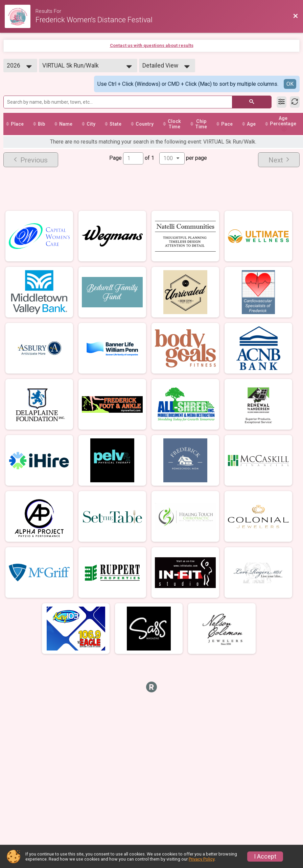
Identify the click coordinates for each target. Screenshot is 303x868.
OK (290, 84)
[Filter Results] (282, 102)
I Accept (265, 857)
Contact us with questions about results (152, 45)
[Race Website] (20, 16)
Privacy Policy (202, 859)
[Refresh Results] (295, 102)
